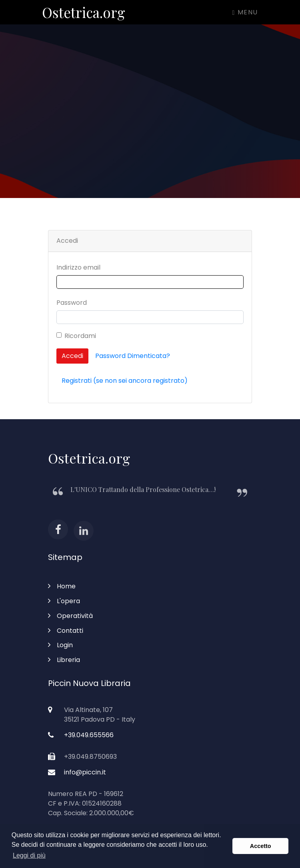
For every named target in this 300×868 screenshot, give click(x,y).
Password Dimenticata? (133, 356)
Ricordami (80, 336)
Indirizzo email (78, 267)
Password (72, 303)
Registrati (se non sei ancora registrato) (125, 381)
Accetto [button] (261, 846)
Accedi (72, 356)
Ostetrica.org (84, 12)
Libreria (64, 660)
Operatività (70, 616)
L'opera (64, 601)
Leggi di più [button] (29, 855)
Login (60, 645)
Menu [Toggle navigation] (245, 12)
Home (62, 586)
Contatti (66, 631)
